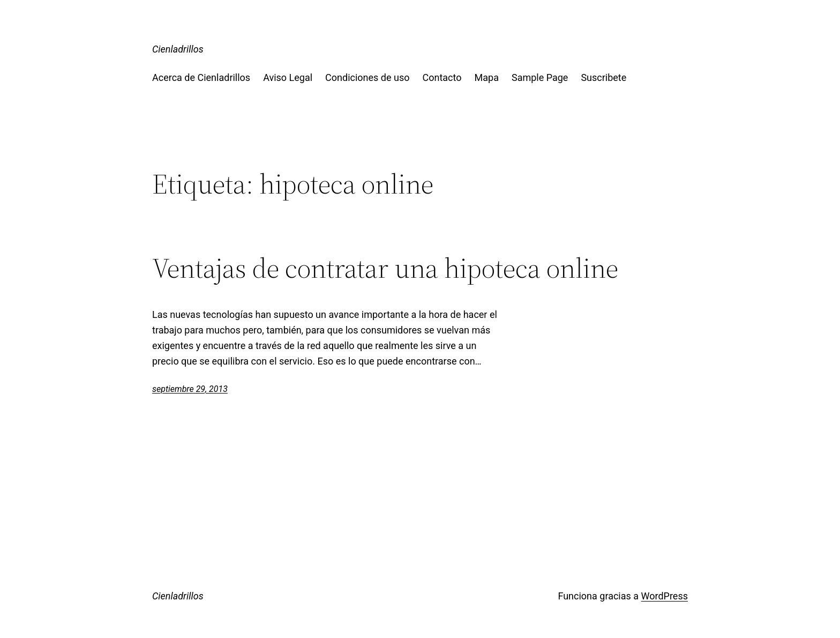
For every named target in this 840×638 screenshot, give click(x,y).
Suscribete (603, 77)
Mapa (487, 77)
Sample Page (540, 77)
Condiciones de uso (367, 77)
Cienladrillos (178, 49)
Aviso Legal (288, 77)
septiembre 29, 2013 (190, 389)
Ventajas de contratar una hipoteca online (385, 268)
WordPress (665, 596)
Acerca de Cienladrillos (201, 77)
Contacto (442, 77)
